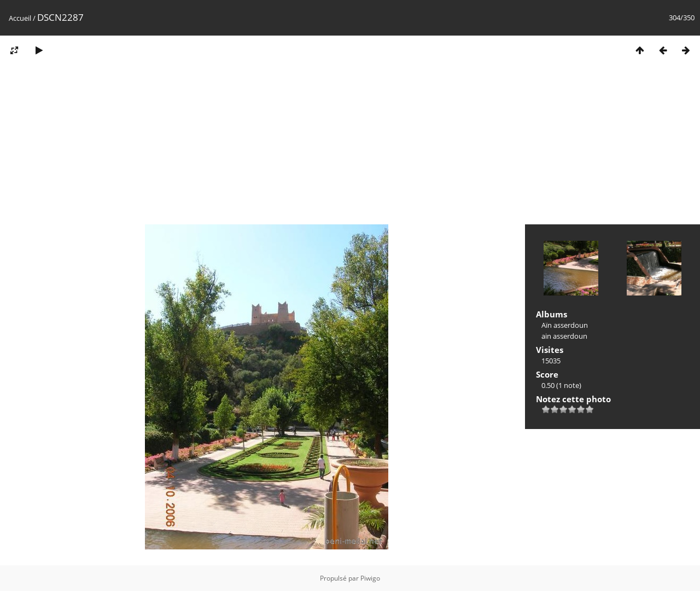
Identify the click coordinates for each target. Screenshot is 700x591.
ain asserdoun (564, 336)
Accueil (20, 18)
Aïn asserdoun (565, 325)
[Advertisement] (350, 147)
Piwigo (370, 578)
